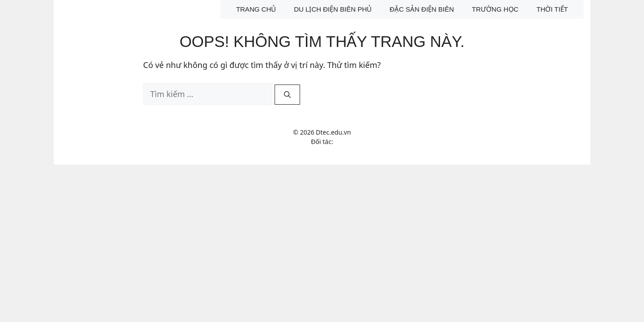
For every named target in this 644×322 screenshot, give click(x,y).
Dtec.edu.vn (333, 132)
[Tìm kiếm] (287, 95)
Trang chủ (256, 9)
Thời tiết (552, 9)
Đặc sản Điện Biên (422, 9)
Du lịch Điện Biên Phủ (333, 9)
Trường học (495, 9)
